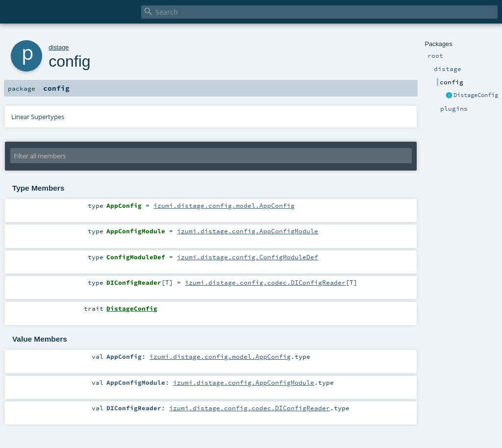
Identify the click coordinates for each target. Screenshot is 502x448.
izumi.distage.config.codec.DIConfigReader (265, 282)
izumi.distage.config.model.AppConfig (224, 205)
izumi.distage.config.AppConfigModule (248, 231)
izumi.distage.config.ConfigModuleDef (248, 257)
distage (59, 47)
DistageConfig (476, 95)
